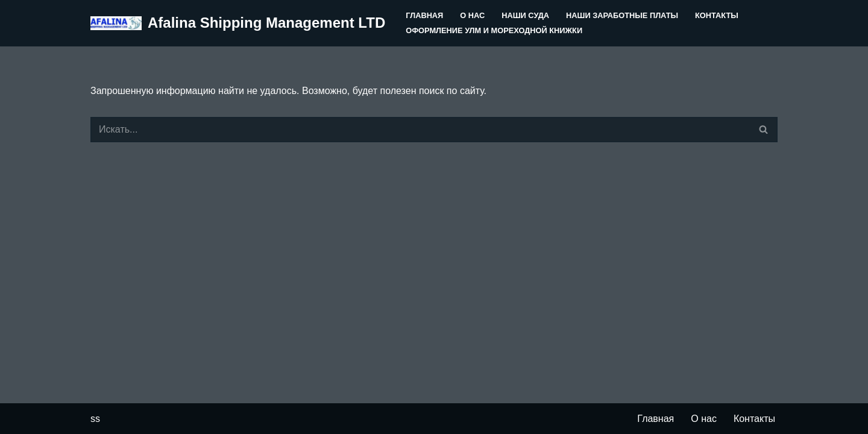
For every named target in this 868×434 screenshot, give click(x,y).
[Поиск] (420, 130)
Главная (424, 15)
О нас (472, 15)
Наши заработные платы (622, 15)
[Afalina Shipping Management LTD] (238, 23)
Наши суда (525, 15)
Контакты (717, 15)
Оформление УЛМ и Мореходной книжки (494, 30)
